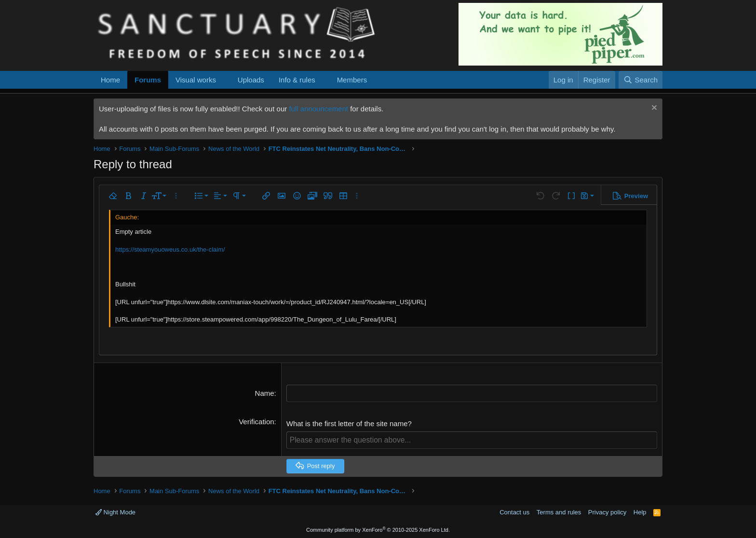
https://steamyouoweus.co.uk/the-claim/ (170, 249)
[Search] (641, 80)
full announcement (318, 109)
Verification (256, 421)
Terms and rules (559, 512)
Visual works (196, 80)
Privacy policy (607, 512)
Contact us (514, 512)
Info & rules (297, 80)
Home (110, 80)
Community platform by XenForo (378, 529)
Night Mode (115, 512)
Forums (148, 80)
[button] (224, 80)
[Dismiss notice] (653, 109)
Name (265, 393)
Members (352, 80)
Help (640, 512)
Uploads (251, 80)
